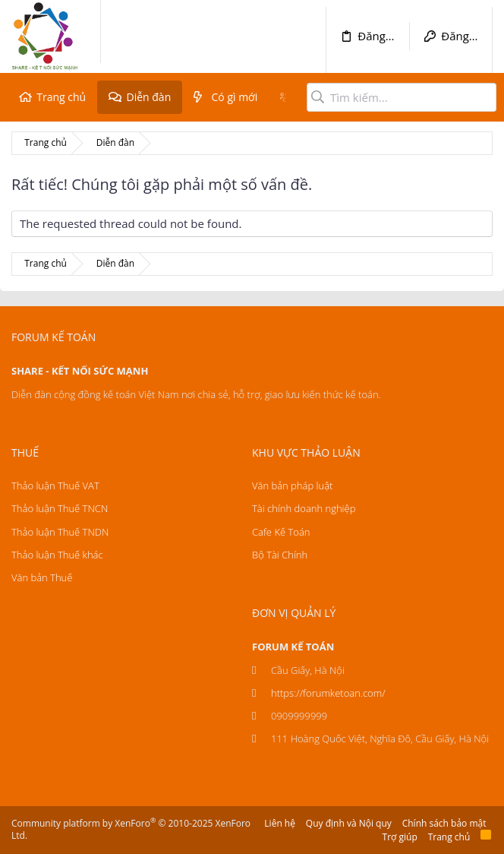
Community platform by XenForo (131, 830)
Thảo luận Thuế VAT (55, 486)
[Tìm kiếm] (402, 97)
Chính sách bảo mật (444, 823)
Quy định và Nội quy (349, 823)
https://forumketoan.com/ (328, 693)
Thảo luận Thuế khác (57, 555)
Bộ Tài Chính (280, 555)
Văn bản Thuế (42, 577)
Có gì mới (235, 97)
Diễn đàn (148, 97)
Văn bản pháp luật (292, 486)
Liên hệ (280, 823)
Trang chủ (61, 97)
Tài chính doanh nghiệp (304, 508)
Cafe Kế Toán (281, 532)
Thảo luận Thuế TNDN (60, 532)
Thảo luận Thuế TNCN (60, 508)
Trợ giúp (400, 837)
